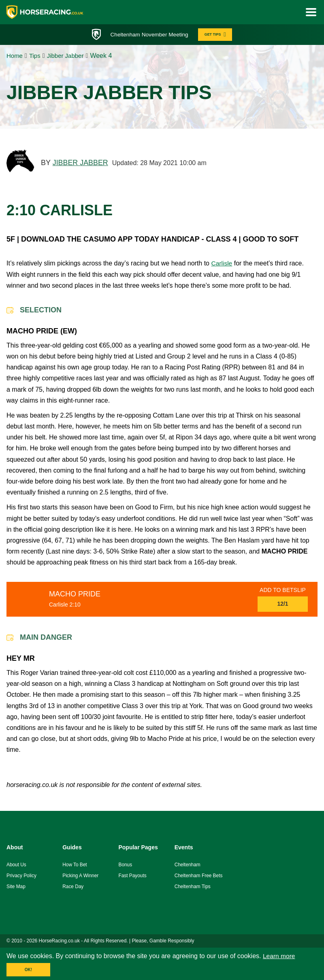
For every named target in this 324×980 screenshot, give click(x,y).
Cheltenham (188, 865)
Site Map (16, 887)
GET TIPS (217, 35)
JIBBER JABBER (81, 163)
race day (73, 887)
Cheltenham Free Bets (199, 876)
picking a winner (81, 876)
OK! (28, 970)
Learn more (279, 957)
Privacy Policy (22, 876)
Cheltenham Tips (193, 887)
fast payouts (132, 876)
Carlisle (222, 264)
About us (16, 865)
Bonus (125, 865)
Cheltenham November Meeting (148, 34)
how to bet (75, 865)
